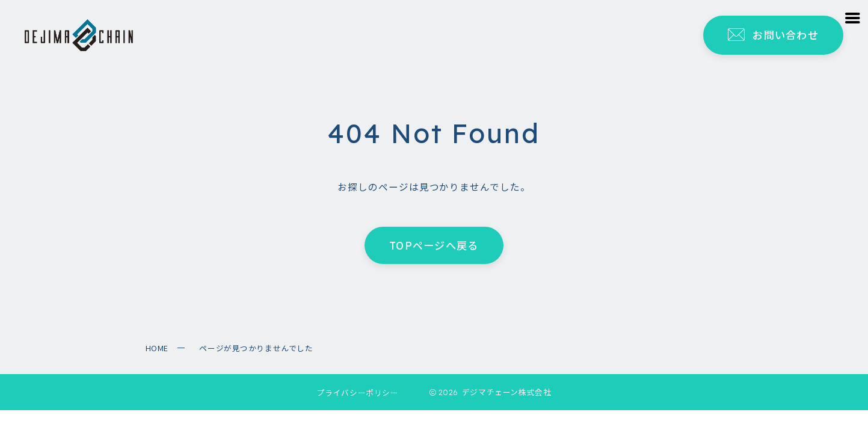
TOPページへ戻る (434, 245)
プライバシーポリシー (358, 392)
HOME (157, 348)
